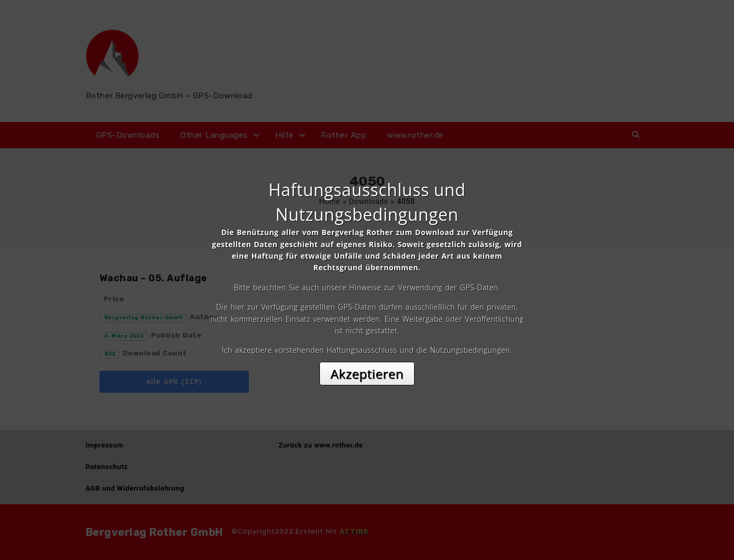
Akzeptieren (367, 374)
